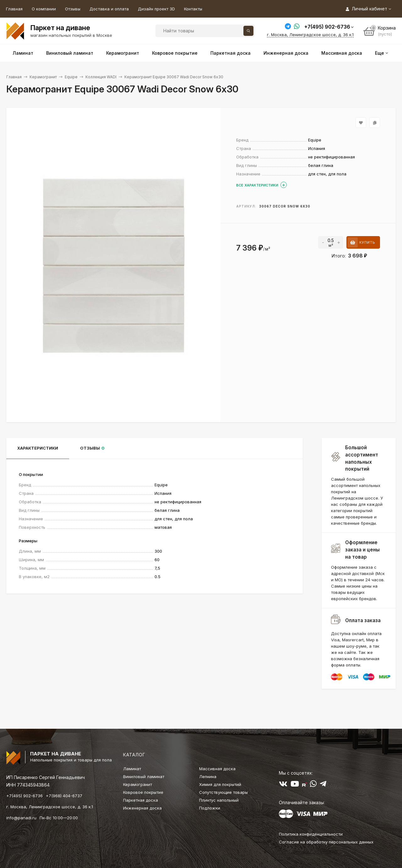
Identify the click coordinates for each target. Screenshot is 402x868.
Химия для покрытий (220, 784)
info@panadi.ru (21, 818)
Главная (14, 9)
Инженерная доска (142, 808)
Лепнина (208, 777)
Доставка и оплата (109, 9)
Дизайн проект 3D (156, 9)
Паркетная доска (141, 800)
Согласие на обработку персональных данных (326, 842)
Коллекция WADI (101, 77)
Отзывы (73, 9)
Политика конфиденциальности (311, 834)
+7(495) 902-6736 (327, 27)
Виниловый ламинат (144, 777)
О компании (44, 9)
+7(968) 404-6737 (64, 796)
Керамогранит (43, 77)
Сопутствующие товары (223, 792)
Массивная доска (217, 769)
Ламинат (132, 769)
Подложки (210, 808)
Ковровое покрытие (143, 792)
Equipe (71, 77)
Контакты (193, 9)
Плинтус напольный (219, 800)
